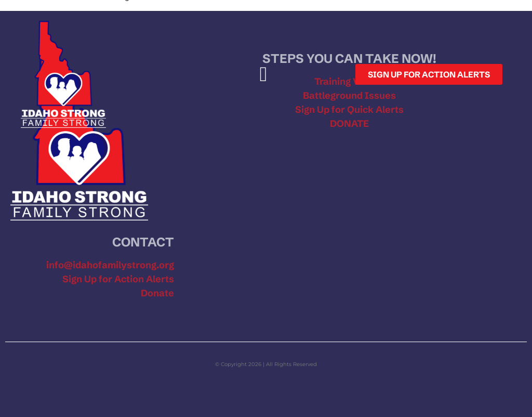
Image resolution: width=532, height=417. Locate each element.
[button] (264, 74)
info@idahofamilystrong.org (110, 265)
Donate (157, 293)
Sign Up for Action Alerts (118, 279)
